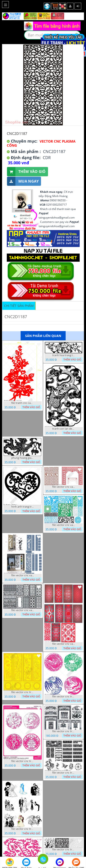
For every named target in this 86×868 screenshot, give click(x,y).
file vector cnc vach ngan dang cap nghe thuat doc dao (64, 644)
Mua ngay (23, 181)
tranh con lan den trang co (64, 429)
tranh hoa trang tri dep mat (64, 355)
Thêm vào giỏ (26, 172)
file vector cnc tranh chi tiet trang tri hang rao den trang (64, 849)
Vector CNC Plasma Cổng (41, 143)
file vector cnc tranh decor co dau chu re (23, 829)
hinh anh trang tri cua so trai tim (23, 507)
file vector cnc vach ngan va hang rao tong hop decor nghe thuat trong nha (64, 525)
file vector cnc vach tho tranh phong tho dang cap (64, 487)
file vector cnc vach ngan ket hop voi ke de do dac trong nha (23, 575)
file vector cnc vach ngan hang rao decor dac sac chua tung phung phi (23, 610)
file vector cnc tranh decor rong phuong (64, 696)
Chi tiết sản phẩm (19, 306)
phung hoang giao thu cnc (23, 458)
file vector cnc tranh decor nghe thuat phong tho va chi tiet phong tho (64, 773)
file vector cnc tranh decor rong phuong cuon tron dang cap (23, 761)
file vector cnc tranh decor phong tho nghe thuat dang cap (64, 731)
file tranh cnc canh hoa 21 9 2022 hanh (23, 403)
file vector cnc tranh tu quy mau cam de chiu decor (23, 692)
